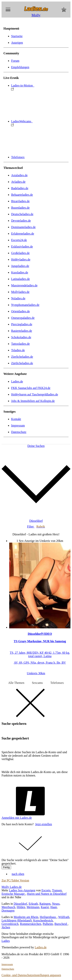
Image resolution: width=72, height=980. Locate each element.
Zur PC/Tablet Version (15, 880)
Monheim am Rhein (26, 917)
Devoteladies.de (21, 221)
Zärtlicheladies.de (22, 363)
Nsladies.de (18, 298)
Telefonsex (18, 157)
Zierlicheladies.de (22, 357)
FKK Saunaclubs (31, 388)
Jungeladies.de (20, 266)
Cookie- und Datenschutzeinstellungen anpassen (31, 975)
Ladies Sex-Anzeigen (22, 890)
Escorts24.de (19, 240)
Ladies (6, 941)
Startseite (17, 36)
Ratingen (45, 904)
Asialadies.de (19, 175)
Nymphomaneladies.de (25, 305)
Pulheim (48, 924)
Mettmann (33, 907)
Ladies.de (17, 381)
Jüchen (6, 927)
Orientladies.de (20, 311)
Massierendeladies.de (24, 285)
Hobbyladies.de (21, 259)
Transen (57, 890)
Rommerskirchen (31, 924)
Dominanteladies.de (23, 227)
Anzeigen (17, 43)
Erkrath (33, 904)
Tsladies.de (18, 350)
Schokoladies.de (21, 337)
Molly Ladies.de (12, 887)
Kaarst (45, 907)
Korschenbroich (43, 920)
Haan (54, 907)
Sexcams (37, 683)
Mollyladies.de (20, 292)
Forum (15, 61)
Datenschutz (19, 432)
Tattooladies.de (20, 344)
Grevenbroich (10, 924)
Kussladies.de (20, 272)
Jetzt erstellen (44, 824)
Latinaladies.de (20, 279)
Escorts (46, 890)
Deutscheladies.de (22, 214)
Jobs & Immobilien (33, 401)
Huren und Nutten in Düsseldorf (47, 894)
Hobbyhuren (35, 394)
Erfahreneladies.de (23, 234)
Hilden (21, 907)
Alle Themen (16, 683)
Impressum (18, 425)
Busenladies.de (20, 208)
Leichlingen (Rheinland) (17, 920)
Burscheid (61, 924)
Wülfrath (64, 917)
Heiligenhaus (48, 917)
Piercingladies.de (22, 324)
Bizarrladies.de (20, 201)
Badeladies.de (20, 188)
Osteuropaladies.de (23, 318)
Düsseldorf (20, 904)
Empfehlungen (20, 67)
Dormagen (8, 911)
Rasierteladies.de (22, 331)
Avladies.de (18, 182)
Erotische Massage (13, 894)
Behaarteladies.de (22, 195)
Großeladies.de (20, 253)
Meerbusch (8, 907)
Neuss (56, 904)
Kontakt (16, 419)
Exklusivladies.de (22, 247)
